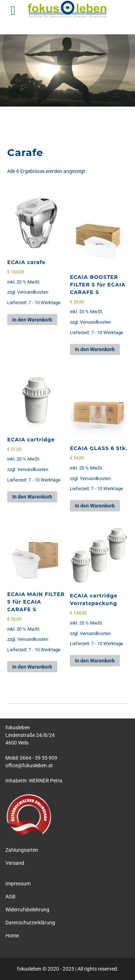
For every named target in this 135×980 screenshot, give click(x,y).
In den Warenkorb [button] (32, 320)
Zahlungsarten (22, 850)
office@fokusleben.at (29, 765)
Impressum (18, 884)
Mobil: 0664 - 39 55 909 (31, 758)
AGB (10, 897)
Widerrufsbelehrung (27, 910)
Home (12, 936)
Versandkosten (33, 292)
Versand (15, 863)
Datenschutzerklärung (30, 923)
